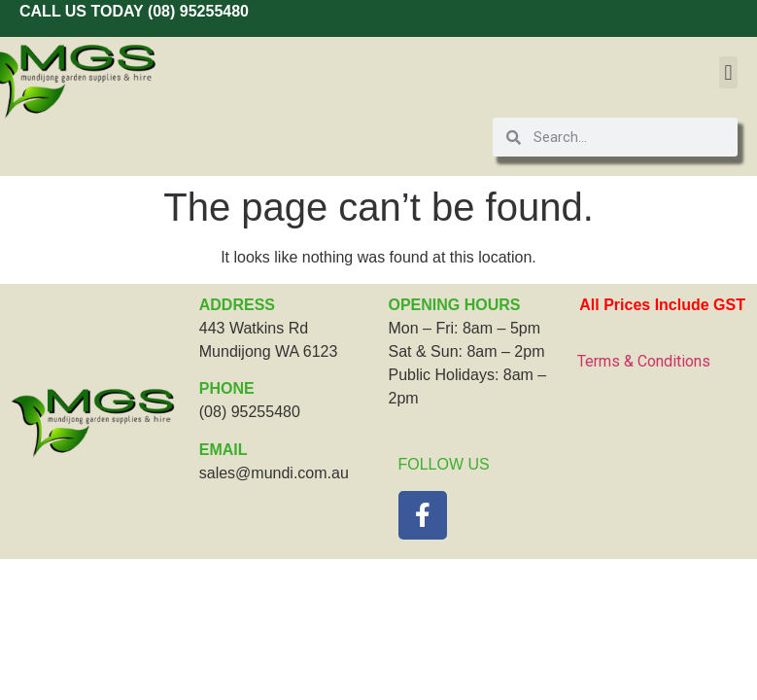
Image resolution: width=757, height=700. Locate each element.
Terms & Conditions (644, 361)
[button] (728, 72)
